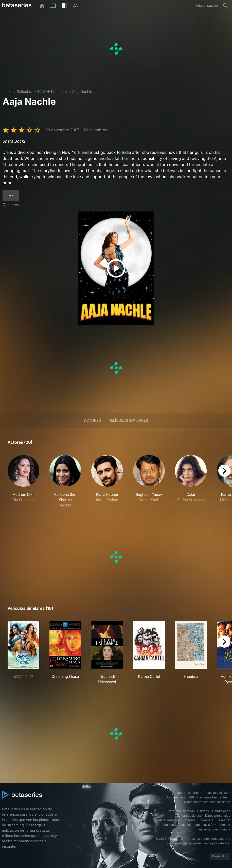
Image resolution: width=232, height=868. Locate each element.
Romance (59, 92)
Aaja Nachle (82, 92)
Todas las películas (216, 793)
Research (224, 820)
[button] (23, 481)
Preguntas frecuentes (212, 797)
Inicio (7, 92)
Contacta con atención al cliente (207, 802)
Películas (24, 92)
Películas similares (128, 420)
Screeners (206, 820)
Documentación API (180, 797)
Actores (92, 420)
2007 (41, 92)
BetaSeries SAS (170, 820)
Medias (190, 820)
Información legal (181, 811)
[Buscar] (225, 6)
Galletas (203, 811)
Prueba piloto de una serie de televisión (186, 825)
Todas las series (188, 793)
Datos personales (218, 816)
